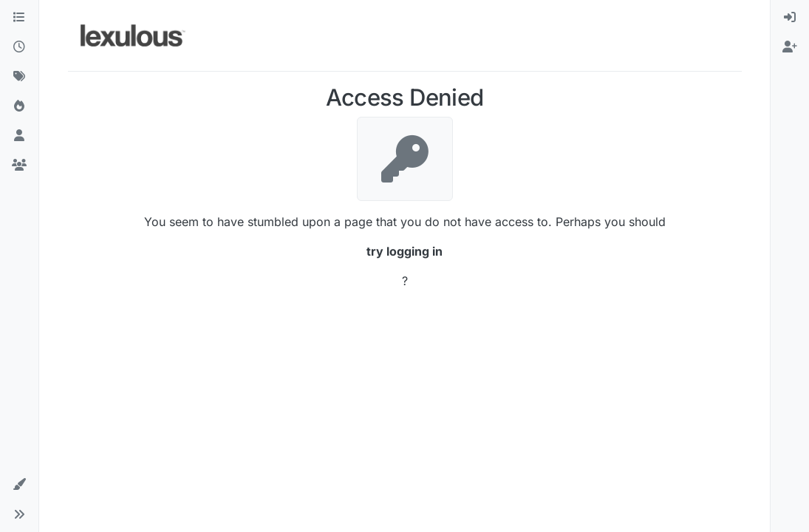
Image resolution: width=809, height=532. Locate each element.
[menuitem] (790, 18)
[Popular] (19, 106)
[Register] (790, 47)
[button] (19, 485)
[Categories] (19, 18)
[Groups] (19, 166)
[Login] (790, 18)
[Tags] (19, 77)
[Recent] (19, 47)
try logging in (404, 251)
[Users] (19, 136)
